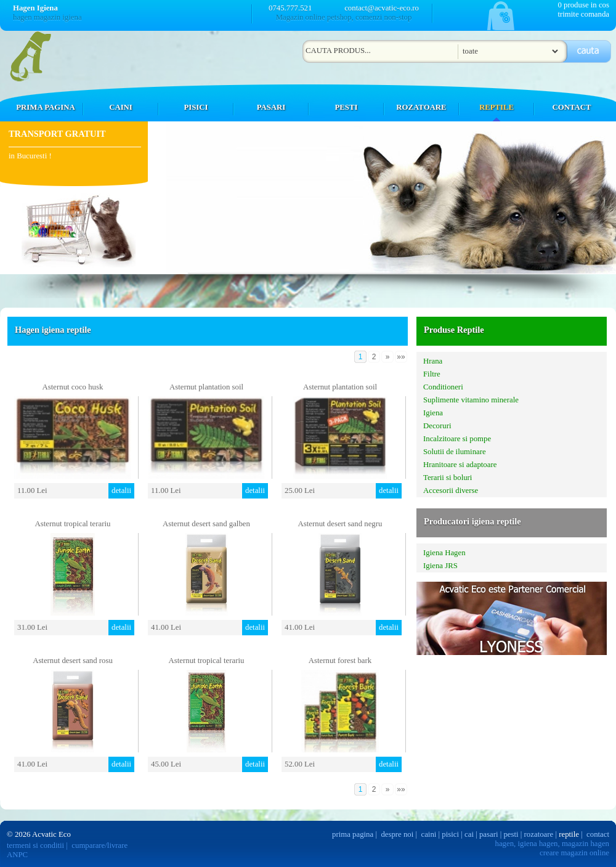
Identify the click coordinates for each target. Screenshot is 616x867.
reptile (569, 834)
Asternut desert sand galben (206, 524)
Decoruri (437, 426)
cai (469, 834)
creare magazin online (574, 853)
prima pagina (353, 834)
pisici (450, 834)
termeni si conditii (35, 845)
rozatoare (539, 834)
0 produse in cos (583, 5)
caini (429, 834)
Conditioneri (443, 387)
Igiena (433, 413)
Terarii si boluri (448, 478)
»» (401, 357)
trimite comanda (583, 14)
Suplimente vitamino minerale (471, 400)
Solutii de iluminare (455, 452)
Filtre (432, 374)
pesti (511, 834)
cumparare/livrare (99, 845)
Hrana (433, 361)
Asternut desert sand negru (340, 524)
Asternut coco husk (73, 387)
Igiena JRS (440, 566)
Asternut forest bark (340, 661)
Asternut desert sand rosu (73, 661)
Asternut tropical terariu (73, 524)
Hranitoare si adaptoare (460, 465)
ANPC (17, 855)
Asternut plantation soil (206, 387)
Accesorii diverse (451, 490)
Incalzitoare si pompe (457, 439)
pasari (489, 834)
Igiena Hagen (444, 553)
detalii (121, 490)
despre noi (397, 834)
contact (598, 834)
